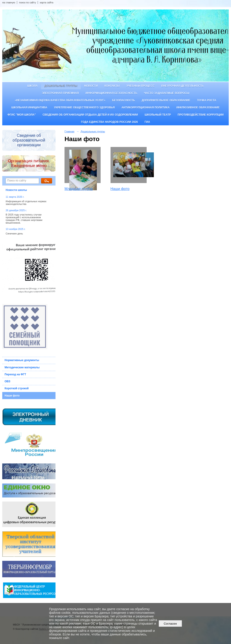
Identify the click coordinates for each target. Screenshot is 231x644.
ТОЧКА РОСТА (207, 100)
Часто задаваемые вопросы (166, 93)
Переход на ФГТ (15, 374)
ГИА (147, 122)
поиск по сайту (27, 2)
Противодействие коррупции (201, 115)
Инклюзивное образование (198, 108)
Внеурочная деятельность (182, 86)
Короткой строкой (17, 388)
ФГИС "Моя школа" (22, 115)
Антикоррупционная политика (145, 108)
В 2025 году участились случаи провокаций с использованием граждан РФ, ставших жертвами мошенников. (24, 219)
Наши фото (12, 396)
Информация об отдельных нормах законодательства (26, 203)
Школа (32, 86)
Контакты (112, 86)
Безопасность (124, 100)
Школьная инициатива (29, 108)
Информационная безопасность (111, 93)
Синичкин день (14, 234)
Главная (69, 131)
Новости (91, 86)
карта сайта (46, 2)
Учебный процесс (140, 86)
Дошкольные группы (61, 86)
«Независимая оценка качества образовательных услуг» (60, 100)
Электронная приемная (60, 93)
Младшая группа (79, 189)
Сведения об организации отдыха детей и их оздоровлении (90, 115)
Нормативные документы (22, 360)
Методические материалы (22, 367)
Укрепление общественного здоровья (84, 108)
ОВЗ (7, 381)
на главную (9, 2)
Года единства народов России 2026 (109, 122)
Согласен (170, 624)
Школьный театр (158, 115)
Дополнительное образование (166, 100)
